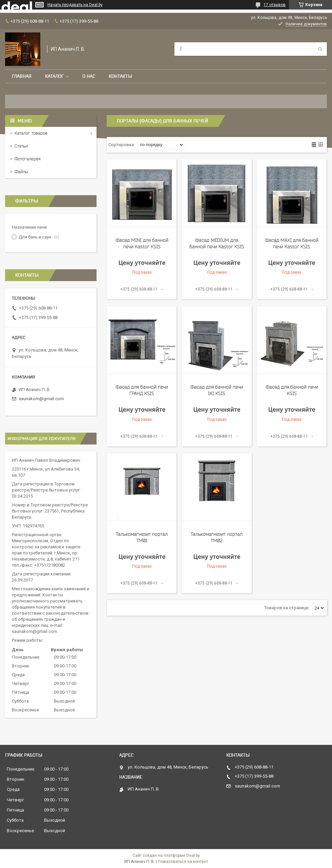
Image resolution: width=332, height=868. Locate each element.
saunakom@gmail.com (41, 399)
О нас (89, 76)
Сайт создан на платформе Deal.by (166, 855)
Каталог (54, 76)
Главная (22, 76)
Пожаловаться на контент (183, 862)
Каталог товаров (31, 133)
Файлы (21, 172)
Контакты (120, 76)
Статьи (21, 146)
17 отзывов (275, 5)
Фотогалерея (28, 159)
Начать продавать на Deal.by (75, 5)
